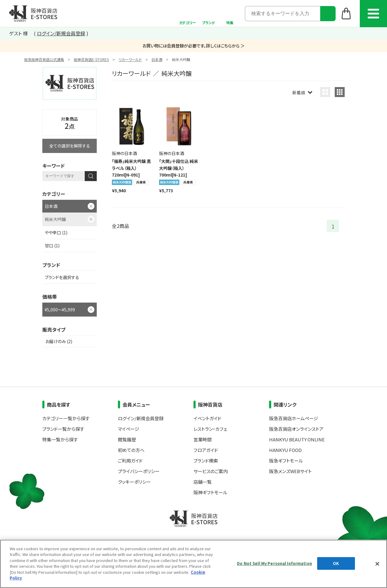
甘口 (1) (52, 245)
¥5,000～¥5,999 (60, 310)
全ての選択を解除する (70, 146)
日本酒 (157, 59)
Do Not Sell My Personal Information (275, 563)
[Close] (377, 564)
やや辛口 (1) (56, 232)
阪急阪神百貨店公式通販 (44, 59)
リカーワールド (130, 59)
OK (336, 563)
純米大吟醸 (55, 219)
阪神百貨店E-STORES (91, 59)
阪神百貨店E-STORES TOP (33, 14)
